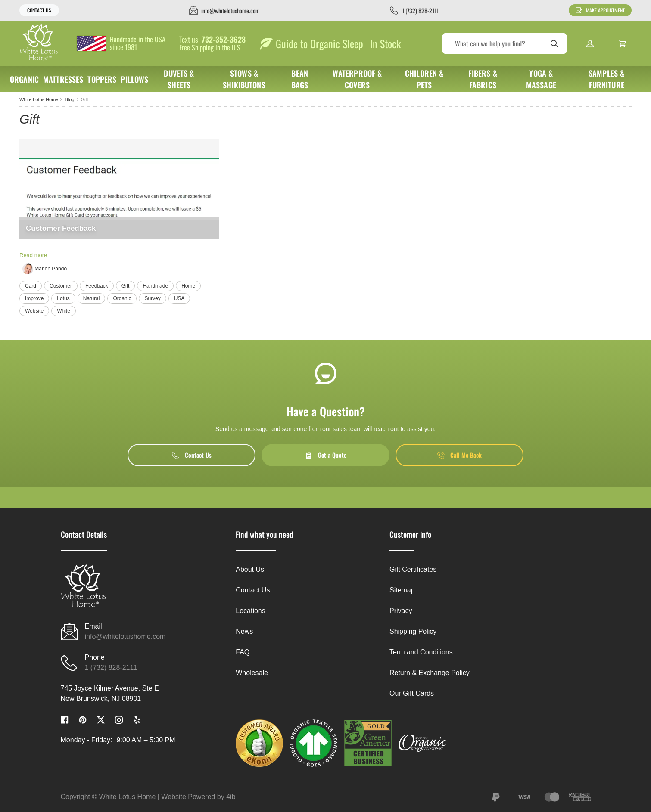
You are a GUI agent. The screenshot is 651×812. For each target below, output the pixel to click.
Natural (92, 298)
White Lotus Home (39, 99)
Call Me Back (459, 455)
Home (188, 286)
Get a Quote (326, 455)
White (64, 311)
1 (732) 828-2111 (111, 668)
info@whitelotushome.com (125, 637)
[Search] (505, 43)
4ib (231, 797)
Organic (122, 298)
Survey (152, 298)
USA (179, 298)
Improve (34, 298)
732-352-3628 (224, 40)
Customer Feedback (61, 228)
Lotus (63, 298)
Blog (69, 99)
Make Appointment (600, 10)
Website (34, 311)
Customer (61, 286)
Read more (33, 255)
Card (31, 286)
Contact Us (39, 10)
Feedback (97, 286)
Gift (126, 286)
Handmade (155, 286)
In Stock (385, 43)
